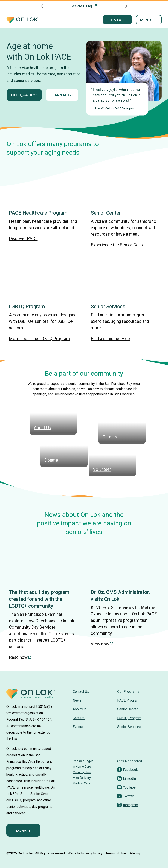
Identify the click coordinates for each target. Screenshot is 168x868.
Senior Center (127, 709)
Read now (20, 657)
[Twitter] (125, 796)
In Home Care (82, 767)
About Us (80, 709)
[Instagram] (128, 805)
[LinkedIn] (127, 779)
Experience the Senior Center (118, 245)
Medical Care (82, 783)
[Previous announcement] (42, 6)
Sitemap (135, 853)
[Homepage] (23, 20)
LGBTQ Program (129, 718)
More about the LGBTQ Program (39, 339)
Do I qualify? (24, 95)
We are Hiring (82, 6)
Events (78, 727)
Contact (117, 20)
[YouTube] (126, 787)
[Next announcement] (126, 6)
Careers (79, 718)
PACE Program (128, 700)
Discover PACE (23, 238)
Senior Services (129, 727)
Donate (23, 831)
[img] (43, 184)
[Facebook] (128, 770)
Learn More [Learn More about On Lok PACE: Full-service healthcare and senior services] (62, 95)
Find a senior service (110, 339)
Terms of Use (116, 853)
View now (102, 644)
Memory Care (82, 772)
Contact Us (81, 692)
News (77, 700)
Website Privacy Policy (85, 853)
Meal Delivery (82, 778)
